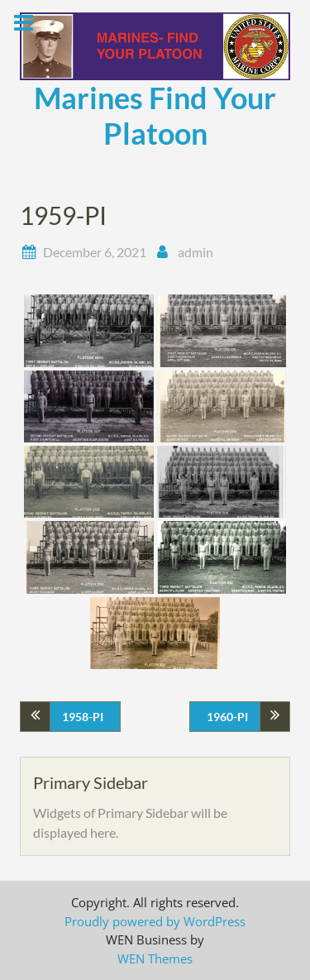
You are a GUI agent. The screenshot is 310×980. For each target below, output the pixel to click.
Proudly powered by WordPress (155, 921)
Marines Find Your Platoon (155, 115)
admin (196, 252)
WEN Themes (155, 958)
